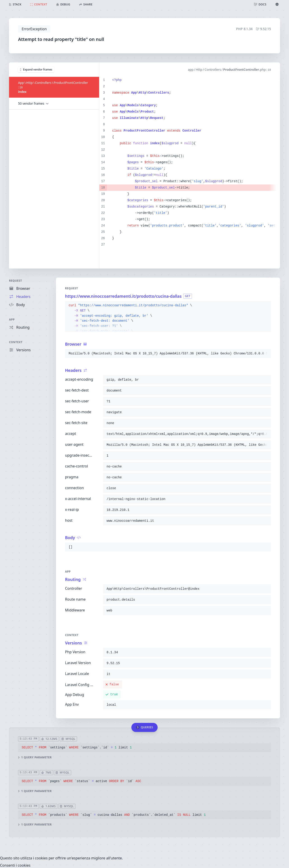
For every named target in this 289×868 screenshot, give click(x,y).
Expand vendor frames (36, 69)
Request (16, 281)
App (12, 320)
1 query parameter (35, 757)
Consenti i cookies (15, 865)
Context (16, 342)
